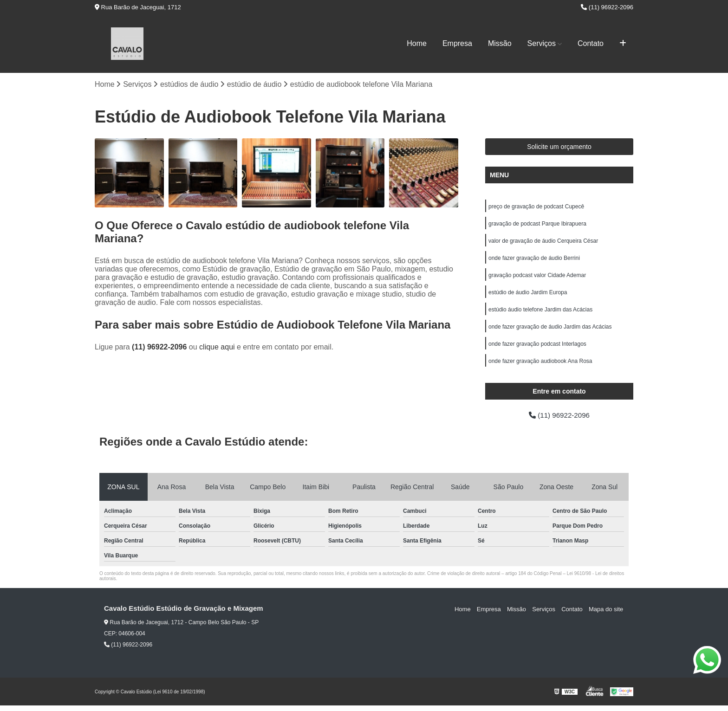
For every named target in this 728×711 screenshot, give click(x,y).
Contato (591, 43)
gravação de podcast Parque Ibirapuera (537, 225)
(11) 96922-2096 (607, 7)
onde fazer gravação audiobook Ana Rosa (540, 366)
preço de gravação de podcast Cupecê (536, 207)
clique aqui (217, 347)
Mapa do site (606, 614)
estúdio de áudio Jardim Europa (528, 295)
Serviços (542, 43)
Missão (500, 43)
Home (417, 43)
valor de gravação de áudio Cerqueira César (543, 242)
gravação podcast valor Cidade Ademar (537, 278)
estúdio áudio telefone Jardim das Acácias (540, 313)
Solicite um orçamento (559, 147)
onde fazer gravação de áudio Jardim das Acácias (550, 330)
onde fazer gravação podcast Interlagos (537, 348)
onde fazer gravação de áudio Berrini (534, 260)
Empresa (457, 43)
